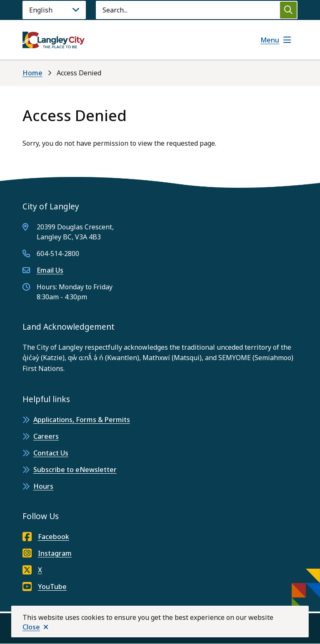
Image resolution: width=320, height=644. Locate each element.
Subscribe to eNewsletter (75, 470)
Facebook (46, 537)
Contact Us (51, 453)
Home (32, 73)
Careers (46, 436)
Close (31, 627)
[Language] (54, 10)
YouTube (45, 587)
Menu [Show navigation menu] (270, 40)
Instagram (47, 553)
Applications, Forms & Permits (82, 420)
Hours (43, 486)
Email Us (50, 270)
